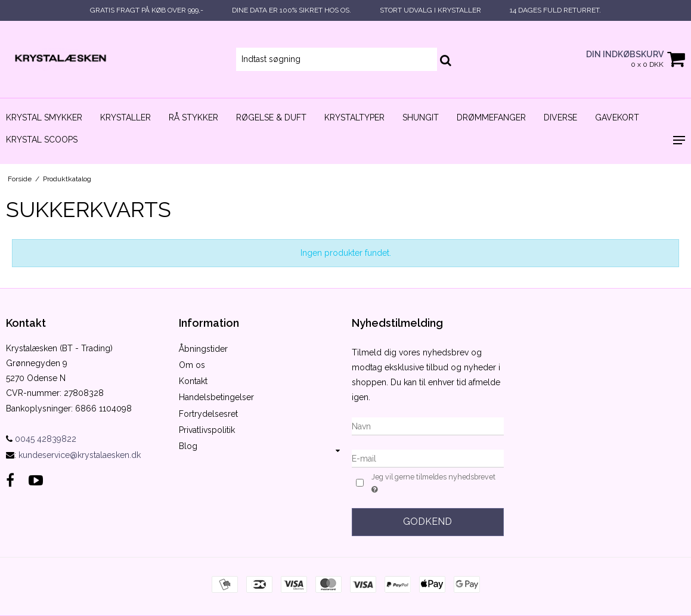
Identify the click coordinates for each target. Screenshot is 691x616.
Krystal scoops (42, 140)
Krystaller (126, 117)
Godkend (427, 521)
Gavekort (617, 117)
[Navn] (428, 426)
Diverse (560, 117)
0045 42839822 (41, 439)
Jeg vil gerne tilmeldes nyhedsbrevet (433, 484)
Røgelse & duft (271, 117)
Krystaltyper (354, 117)
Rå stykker (193, 117)
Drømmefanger (491, 117)
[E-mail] (428, 458)
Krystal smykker (44, 117)
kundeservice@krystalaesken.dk (80, 455)
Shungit (421, 117)
